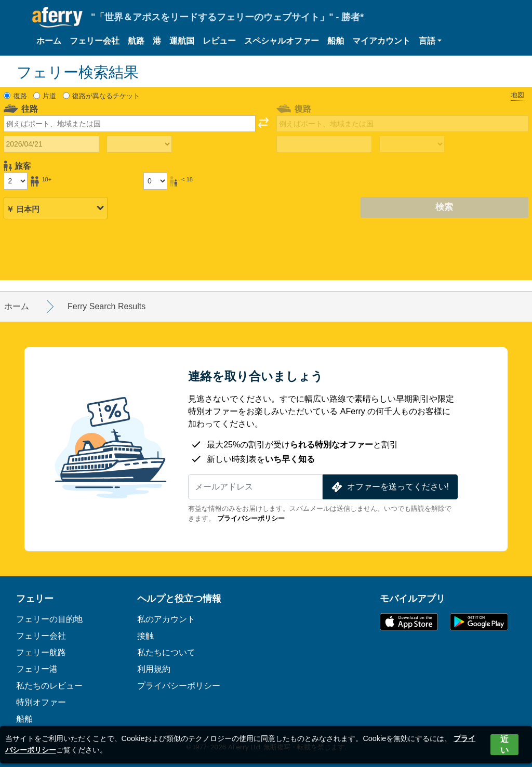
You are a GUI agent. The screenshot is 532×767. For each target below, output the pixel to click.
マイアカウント (381, 41)
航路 (136, 41)
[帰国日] (324, 144)
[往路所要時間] (139, 144)
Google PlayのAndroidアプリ (479, 622)
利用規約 (154, 669)
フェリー (35, 599)
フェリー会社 (95, 41)
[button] (430, 41)
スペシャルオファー (282, 41)
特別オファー (41, 702)
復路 (20, 96)
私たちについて (166, 652)
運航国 (182, 41)
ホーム (49, 41)
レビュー (219, 41)
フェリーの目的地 (49, 619)
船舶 (336, 41)
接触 (145, 636)
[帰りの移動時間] (412, 144)
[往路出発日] (51, 144)
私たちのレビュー (49, 686)
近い (504, 745)
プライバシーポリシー (251, 518)
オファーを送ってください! (389, 487)
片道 (49, 96)
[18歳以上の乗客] (16, 181)
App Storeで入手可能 (409, 622)
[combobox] (130, 124)
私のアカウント (166, 619)
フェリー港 (37, 669)
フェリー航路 (41, 652)
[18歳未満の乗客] (155, 181)
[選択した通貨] (56, 208)
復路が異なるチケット (106, 96)
